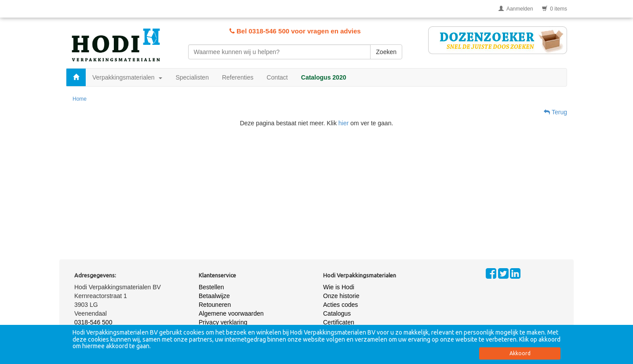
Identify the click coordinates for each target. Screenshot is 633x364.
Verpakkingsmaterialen (127, 77)
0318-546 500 (93, 322)
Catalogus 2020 (324, 77)
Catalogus (337, 313)
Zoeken (386, 52)
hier (344, 123)
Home (80, 99)
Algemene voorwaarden (231, 313)
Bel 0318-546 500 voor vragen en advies (295, 31)
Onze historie (341, 296)
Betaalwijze (214, 296)
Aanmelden (516, 9)
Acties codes (340, 305)
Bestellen (211, 287)
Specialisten (192, 77)
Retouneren (215, 305)
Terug (555, 112)
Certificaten (339, 322)
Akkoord (520, 353)
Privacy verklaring (223, 322)
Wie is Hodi (339, 287)
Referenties (238, 77)
